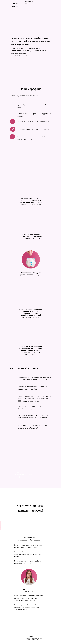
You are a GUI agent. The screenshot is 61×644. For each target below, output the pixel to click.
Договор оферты (32, 639)
